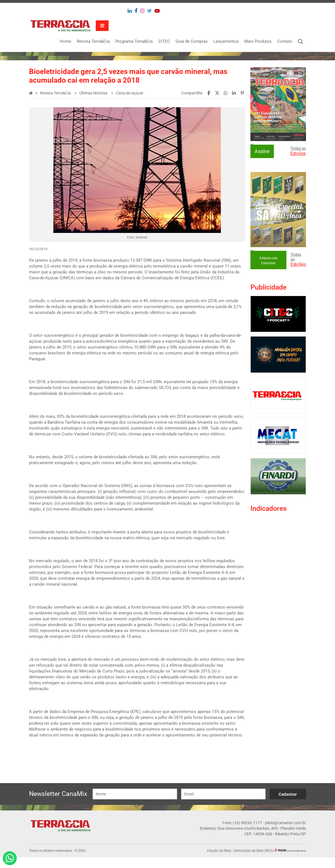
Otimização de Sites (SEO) (253, 861)
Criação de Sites (219, 861)
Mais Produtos (258, 41)
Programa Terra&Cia (134, 41)
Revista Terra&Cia (93, 41)
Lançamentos (226, 41)
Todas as (298, 151)
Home (65, 41)
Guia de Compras (191, 41)
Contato (284, 41)
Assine (262, 151)
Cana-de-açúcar (130, 93)
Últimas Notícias (94, 93)
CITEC (164, 41)
